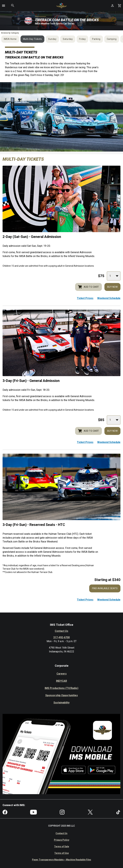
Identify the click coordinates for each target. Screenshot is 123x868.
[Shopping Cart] (119, 6)
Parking (96, 39)
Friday (82, 39)
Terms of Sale (62, 846)
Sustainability (61, 703)
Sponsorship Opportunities (62, 695)
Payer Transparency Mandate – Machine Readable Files (62, 860)
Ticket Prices (85, 298)
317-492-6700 (61, 637)
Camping (112, 39)
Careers (62, 674)
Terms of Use (61, 853)
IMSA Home (10, 39)
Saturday (68, 39)
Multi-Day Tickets (33, 39)
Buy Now (113, 287)
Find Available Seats (105, 588)
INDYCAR (61, 681)
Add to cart (88, 287)
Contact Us (61, 631)
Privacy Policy (62, 840)
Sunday (52, 39)
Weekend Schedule (109, 298)
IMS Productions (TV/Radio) (61, 688)
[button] (4, 6)
